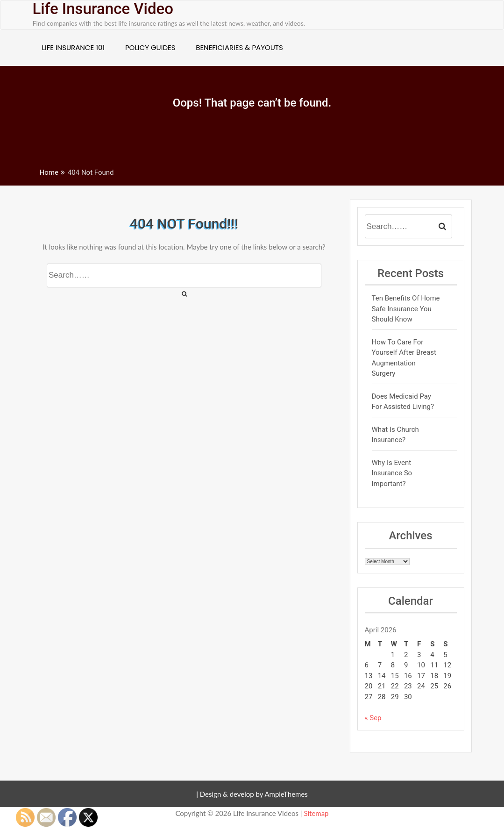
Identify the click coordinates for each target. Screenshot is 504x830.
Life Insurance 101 (74, 47)
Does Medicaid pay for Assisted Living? (403, 402)
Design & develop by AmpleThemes (254, 794)
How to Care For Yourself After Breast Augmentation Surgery (404, 358)
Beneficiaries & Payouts (239, 47)
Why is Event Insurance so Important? (392, 473)
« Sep (373, 718)
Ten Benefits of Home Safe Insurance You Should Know (406, 309)
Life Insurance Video (103, 9)
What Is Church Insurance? (395, 435)
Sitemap (316, 813)
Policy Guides (150, 47)
